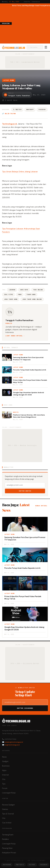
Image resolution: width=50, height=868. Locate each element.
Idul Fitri (9, 294)
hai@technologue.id (12, 745)
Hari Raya (24, 290)
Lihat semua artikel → (15, 336)
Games (5, 809)
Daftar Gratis (25, 491)
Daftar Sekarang (25, 708)
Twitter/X (20, 865)
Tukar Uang (31, 294)
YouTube (32, 865)
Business (6, 766)
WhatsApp (30, 110)
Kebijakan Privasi (9, 853)
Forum (5, 788)
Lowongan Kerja (9, 793)
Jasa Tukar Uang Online (32, 299)
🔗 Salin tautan (9, 114)
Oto (4, 779)
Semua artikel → (41, 507)
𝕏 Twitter (17, 110)
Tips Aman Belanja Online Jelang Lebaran (20, 172)
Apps (4, 770)
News (4, 757)
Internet (5, 775)
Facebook (42, 110)
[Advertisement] (31, 25)
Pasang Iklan (7, 848)
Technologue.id (9, 124)
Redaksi (5, 839)
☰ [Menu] (46, 47)
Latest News (9, 80)
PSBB (20, 294)
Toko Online (38, 290)
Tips (4, 784)
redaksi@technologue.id (14, 742)
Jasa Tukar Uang (11, 299)
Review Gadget (8, 805)
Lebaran (12, 290)
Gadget (5, 761)
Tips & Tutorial (8, 814)
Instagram (7, 865)
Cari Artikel (7, 823)
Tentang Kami (8, 835)
